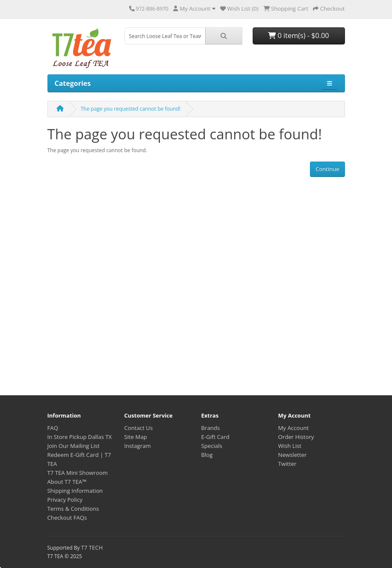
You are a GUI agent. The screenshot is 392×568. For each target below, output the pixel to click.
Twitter (287, 464)
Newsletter (293, 455)
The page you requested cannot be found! (131, 109)
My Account (294, 428)
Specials (212, 446)
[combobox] (165, 36)
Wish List (290, 446)
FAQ (53, 428)
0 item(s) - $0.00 (298, 35)
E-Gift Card (215, 437)
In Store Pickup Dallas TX (80, 437)
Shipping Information (75, 491)
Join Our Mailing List (74, 446)
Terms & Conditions (73, 509)
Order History (296, 437)
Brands (211, 428)
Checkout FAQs (67, 518)
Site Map (136, 437)
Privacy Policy (65, 500)
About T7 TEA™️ (67, 482)
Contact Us (139, 428)
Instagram (138, 446)
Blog (207, 455)
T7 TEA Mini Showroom (78, 473)
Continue (327, 169)
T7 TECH (92, 547)
